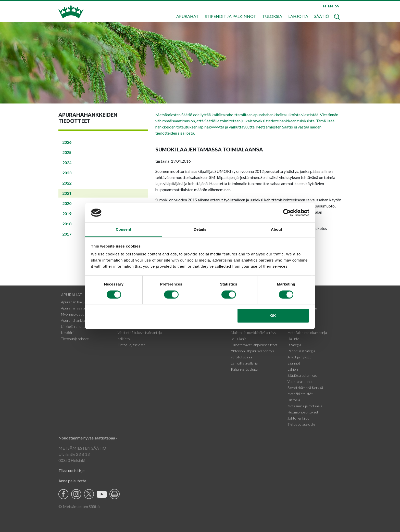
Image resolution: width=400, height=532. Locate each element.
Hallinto (293, 339)
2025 (67, 152)
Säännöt (294, 363)
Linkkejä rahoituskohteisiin (82, 326)
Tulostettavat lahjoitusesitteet (254, 345)
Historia (294, 400)
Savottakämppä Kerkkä (305, 388)
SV (337, 6)
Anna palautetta (72, 481)
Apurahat (187, 16)
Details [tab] (200, 230)
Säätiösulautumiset (302, 375)
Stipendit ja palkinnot (230, 16)
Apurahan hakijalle (75, 302)
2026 (67, 142)
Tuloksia (272, 16)
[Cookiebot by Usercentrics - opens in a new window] (287, 213)
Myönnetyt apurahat (77, 314)
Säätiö (322, 16)
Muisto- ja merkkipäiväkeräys (253, 333)
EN (330, 6)
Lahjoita (298, 16)
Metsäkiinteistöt (300, 394)
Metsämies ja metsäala (305, 406)
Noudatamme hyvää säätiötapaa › (88, 438)
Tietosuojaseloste (75, 339)
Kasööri (67, 333)
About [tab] (277, 230)
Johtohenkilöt (298, 418)
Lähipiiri (293, 369)
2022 (67, 183)
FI (324, 6)
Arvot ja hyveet (299, 357)
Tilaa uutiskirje (71, 470)
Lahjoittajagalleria (244, 363)
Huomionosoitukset (303, 412)
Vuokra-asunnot (300, 381)
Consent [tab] (124, 230)
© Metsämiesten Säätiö (79, 506)
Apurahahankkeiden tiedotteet (84, 320)
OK (273, 316)
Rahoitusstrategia (301, 351)
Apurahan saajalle (75, 308)
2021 (67, 193)
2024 (67, 163)
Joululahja (239, 339)
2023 (67, 173)
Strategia (294, 345)
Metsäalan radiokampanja (307, 333)
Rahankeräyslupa (244, 369)
